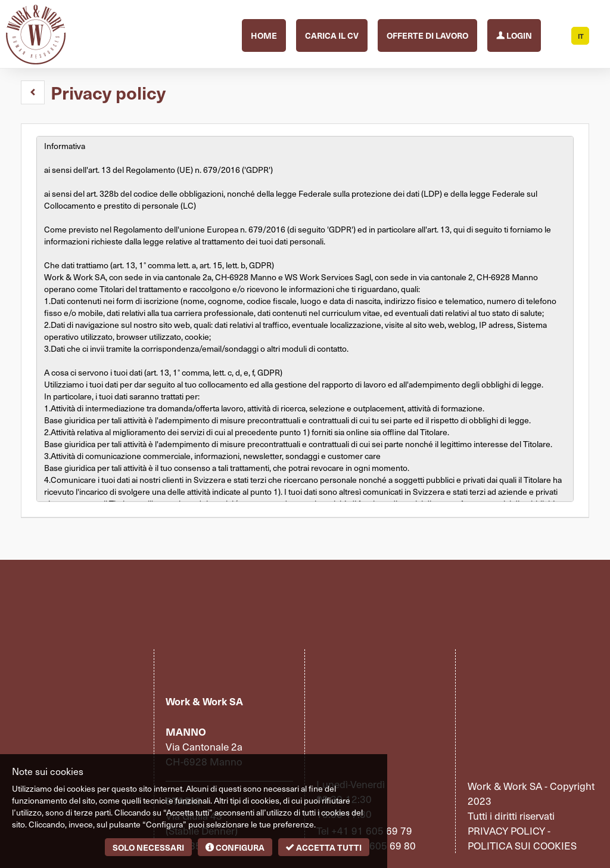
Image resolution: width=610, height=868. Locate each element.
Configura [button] (235, 847)
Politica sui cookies (522, 845)
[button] (33, 92)
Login (514, 34)
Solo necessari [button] (148, 847)
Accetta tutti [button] (324, 847)
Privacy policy (506, 830)
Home (264, 35)
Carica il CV (332, 35)
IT (581, 36)
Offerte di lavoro (427, 35)
